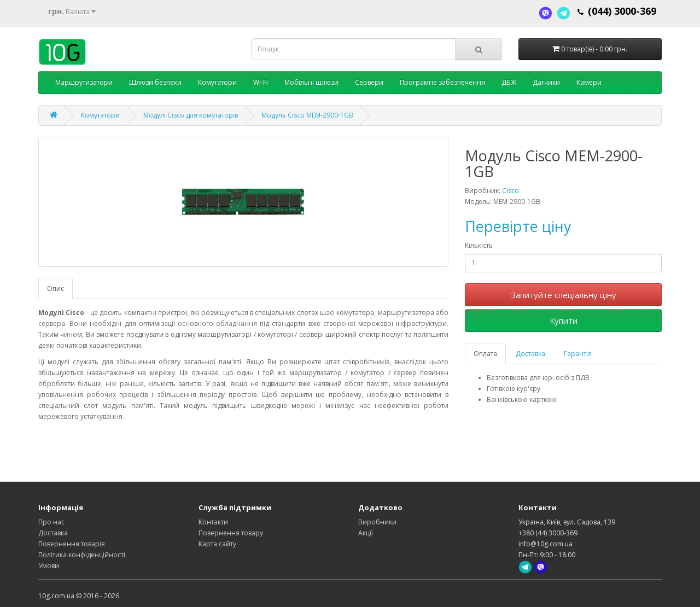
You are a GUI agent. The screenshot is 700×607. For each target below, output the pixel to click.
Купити (564, 320)
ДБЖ (509, 82)
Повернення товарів (71, 544)
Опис (56, 288)
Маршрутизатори (84, 82)
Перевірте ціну (518, 226)
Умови (49, 566)
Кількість (479, 245)
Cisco (511, 191)
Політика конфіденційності (82, 555)
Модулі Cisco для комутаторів (191, 115)
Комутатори (217, 82)
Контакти (213, 522)
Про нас (51, 522)
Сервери (369, 82)
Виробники (377, 522)
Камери (589, 82)
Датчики (546, 82)
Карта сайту (217, 544)
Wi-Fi (261, 82)
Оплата (485, 354)
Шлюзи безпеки (155, 82)
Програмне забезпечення (442, 82)
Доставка (530, 354)
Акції (366, 533)
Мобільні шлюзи (311, 82)
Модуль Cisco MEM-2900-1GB (307, 115)
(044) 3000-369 (622, 11)
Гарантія (578, 354)
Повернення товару (231, 533)
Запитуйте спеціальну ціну (564, 295)
